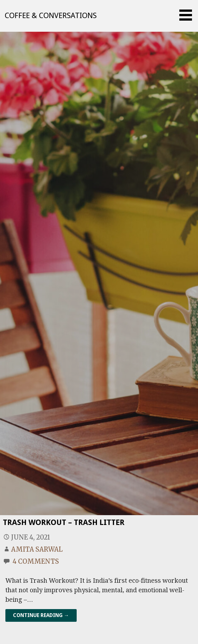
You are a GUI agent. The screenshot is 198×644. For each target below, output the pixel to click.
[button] (188, 15)
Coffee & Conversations (51, 16)
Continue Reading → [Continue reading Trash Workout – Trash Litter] (41, 615)
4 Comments (36, 561)
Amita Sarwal (37, 549)
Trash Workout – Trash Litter (64, 522)
